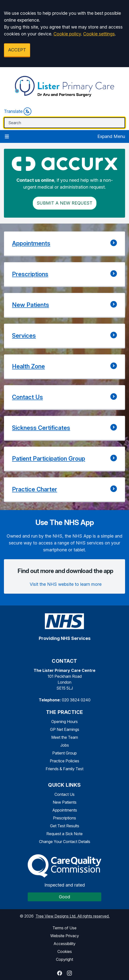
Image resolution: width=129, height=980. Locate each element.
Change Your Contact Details (65, 842)
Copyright (64, 959)
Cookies (65, 951)
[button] (64, 244)
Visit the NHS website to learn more (66, 584)
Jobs (65, 745)
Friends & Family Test (64, 769)
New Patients (65, 802)
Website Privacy (65, 936)
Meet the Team (65, 737)
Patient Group (64, 753)
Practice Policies (64, 761)
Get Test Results (65, 826)
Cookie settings (99, 34)
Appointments (65, 810)
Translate (18, 111)
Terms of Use (64, 928)
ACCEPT (17, 50)
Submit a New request (65, 203)
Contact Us (64, 794)
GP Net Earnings (65, 729)
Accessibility (64, 944)
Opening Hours (64, 722)
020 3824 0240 (76, 700)
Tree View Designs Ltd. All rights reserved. (73, 916)
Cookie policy (67, 34)
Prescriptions (64, 818)
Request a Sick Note (64, 834)
